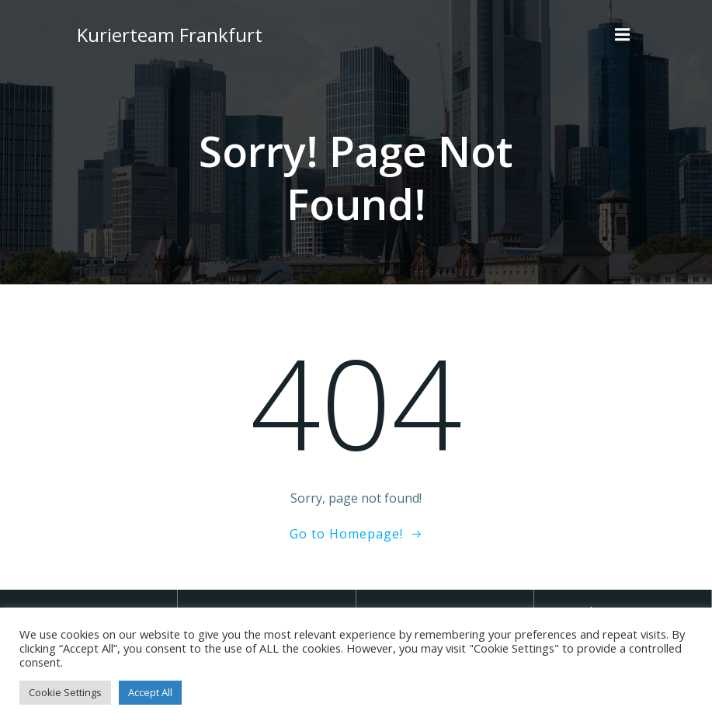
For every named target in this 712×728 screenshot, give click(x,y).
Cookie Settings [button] (65, 692)
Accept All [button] (150, 692)
